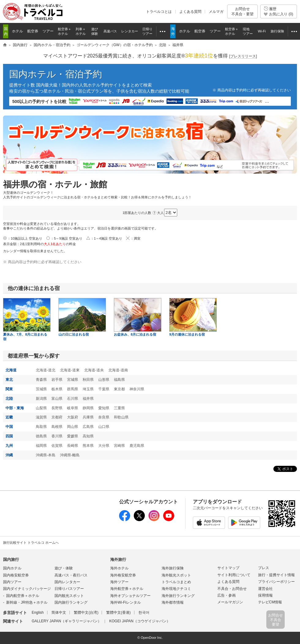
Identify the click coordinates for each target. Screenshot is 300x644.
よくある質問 (190, 12)
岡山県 (73, 427)
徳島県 (41, 436)
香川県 (57, 436)
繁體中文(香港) (118, 613)
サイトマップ (228, 568)
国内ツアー (12, 582)
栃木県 (57, 389)
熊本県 (88, 446)
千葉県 (104, 389)
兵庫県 (88, 417)
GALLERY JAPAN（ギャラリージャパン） (66, 621)
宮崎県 (119, 446)
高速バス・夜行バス (71, 575)
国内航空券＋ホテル (23, 596)
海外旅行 (118, 559)
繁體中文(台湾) (86, 613)
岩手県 (57, 380)
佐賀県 (57, 446)
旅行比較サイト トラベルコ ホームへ (31, 543)
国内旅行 (11, 559)
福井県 (88, 399)
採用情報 (265, 595)
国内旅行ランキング (71, 602)
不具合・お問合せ (232, 589)
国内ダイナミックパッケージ (27, 589)
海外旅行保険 (173, 568)
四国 (9, 436)
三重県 (119, 408)
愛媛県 (73, 436)
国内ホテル (12, 568)
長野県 (57, 408)
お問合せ (242, 11)
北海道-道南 (118, 370)
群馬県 (73, 389)
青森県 (41, 380)
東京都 (119, 389)
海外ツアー (119, 582)
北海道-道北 (46, 370)
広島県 (88, 427)
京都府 (57, 417)
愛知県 (104, 408)
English (37, 613)
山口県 (104, 427)
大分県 (104, 446)
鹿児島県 (137, 446)
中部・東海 (15, 408)
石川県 (73, 399)
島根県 (57, 427)
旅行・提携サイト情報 (276, 575)
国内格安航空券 (16, 575)
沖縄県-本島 (46, 455)
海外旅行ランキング (178, 596)
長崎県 (73, 446)
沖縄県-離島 (70, 455)
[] (243, 56)
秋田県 (88, 380)
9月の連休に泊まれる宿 (193, 317)
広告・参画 (227, 595)
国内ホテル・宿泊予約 (56, 74)
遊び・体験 (64, 568)
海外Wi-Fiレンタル (126, 602)
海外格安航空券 (123, 575)
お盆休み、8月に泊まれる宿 (138, 317)
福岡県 (41, 446)
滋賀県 (41, 417)
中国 (9, 427)
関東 (9, 389)
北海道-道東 (70, 370)
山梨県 (41, 408)
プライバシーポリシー (276, 582)
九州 (9, 446)
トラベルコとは (159, 12)
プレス (264, 568)
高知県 (88, 436)
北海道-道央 (94, 370)
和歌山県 (121, 417)
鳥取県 (41, 427)
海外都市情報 (173, 602)
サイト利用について (234, 575)
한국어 (144, 613)
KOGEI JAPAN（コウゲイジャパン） (140, 621)
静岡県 (88, 408)
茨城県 (41, 389)
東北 (9, 380)
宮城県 (73, 380)
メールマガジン (230, 602)
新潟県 (41, 399)
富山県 (57, 399)
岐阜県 (73, 408)
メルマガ (216, 12)
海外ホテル (119, 568)
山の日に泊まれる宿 (82, 317)
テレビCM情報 (270, 602)
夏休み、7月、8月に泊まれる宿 (27, 319)
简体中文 (59, 613)
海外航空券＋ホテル (127, 589)
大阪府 (73, 417)
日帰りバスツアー (69, 589)
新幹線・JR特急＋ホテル (27, 602)
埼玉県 (88, 389)
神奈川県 (137, 389)
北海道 (11, 370)
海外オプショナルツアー (130, 596)
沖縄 (9, 455)
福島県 (119, 380)
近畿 (9, 417)
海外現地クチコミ (176, 589)
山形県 (104, 380)
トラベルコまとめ (176, 582)
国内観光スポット (69, 596)
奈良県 (104, 417)
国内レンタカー (67, 582)
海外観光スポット (176, 575)
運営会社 (265, 589)
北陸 (9, 399)
